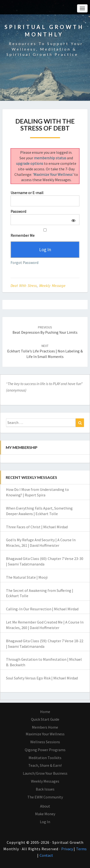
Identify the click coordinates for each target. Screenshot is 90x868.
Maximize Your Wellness (45, 734)
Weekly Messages (45, 781)
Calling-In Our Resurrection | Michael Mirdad (42, 609)
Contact (46, 855)
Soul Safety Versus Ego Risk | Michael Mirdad (42, 678)
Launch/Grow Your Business (45, 773)
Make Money (45, 814)
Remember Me (45, 233)
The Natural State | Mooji (27, 577)
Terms (81, 849)
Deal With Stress (24, 285)
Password (18, 211)
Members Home (45, 727)
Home (45, 712)
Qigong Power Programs (45, 750)
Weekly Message (52, 285)
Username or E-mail (27, 193)
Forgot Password (24, 262)
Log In (45, 822)
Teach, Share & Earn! (45, 765)
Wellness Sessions (45, 742)
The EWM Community (45, 797)
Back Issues (45, 789)
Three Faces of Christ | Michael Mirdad (37, 527)
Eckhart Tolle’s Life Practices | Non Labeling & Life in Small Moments (45, 351)
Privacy (67, 849)
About (45, 806)
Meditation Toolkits (45, 758)
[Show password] (73, 220)
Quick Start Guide (45, 719)
